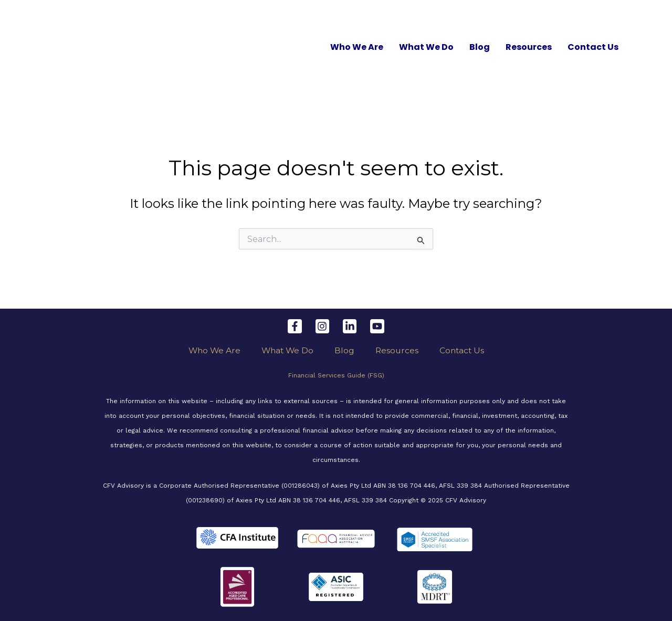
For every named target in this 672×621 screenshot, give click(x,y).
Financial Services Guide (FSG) (336, 375)
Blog (480, 47)
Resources (529, 47)
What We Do (426, 47)
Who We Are (357, 47)
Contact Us (593, 47)
